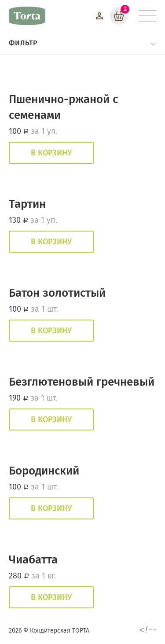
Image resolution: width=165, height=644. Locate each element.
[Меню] (147, 16)
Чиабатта (33, 560)
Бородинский (44, 471)
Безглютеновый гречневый (82, 382)
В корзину (51, 153)
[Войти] (99, 16)
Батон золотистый (57, 293)
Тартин (27, 204)
